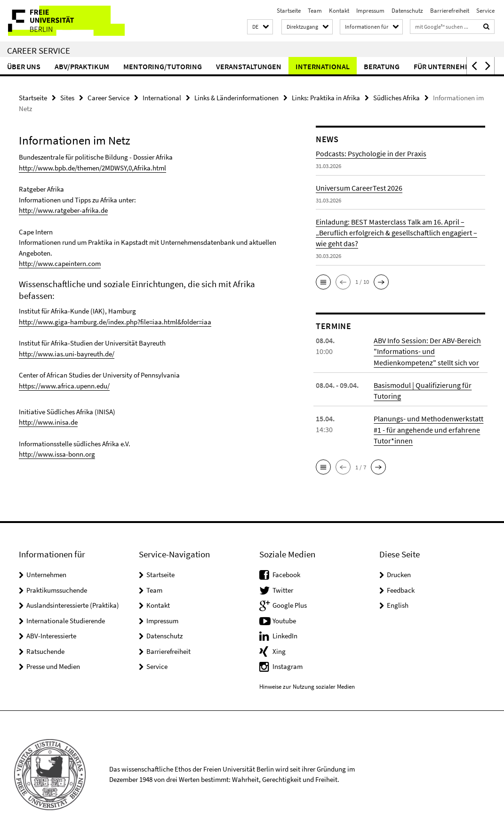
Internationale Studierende (66, 619)
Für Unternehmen (447, 66)
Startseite (289, 11)
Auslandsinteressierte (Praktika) (73, 604)
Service (485, 11)
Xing (279, 650)
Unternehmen (46, 574)
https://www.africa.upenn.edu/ (64, 384)
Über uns (24, 66)
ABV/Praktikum (82, 66)
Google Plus (290, 604)
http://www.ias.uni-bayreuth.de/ (67, 353)
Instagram (288, 665)
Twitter (283, 589)
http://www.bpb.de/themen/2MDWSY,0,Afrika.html (92, 168)
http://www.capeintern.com (60, 263)
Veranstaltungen (249, 66)
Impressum (370, 11)
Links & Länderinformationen (236, 98)
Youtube (284, 619)
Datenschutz (407, 11)
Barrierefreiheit (450, 11)
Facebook (286, 574)
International (323, 66)
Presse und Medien (53, 665)
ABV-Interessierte (51, 635)
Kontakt (339, 11)
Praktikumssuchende (57, 589)
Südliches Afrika (396, 98)
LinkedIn (285, 635)
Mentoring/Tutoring (163, 66)
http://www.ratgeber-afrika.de (63, 210)
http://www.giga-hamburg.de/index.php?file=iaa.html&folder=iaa (115, 321)
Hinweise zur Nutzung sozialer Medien (307, 685)
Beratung (382, 66)
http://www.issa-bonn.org (57, 452)
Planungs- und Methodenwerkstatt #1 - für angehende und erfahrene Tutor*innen (428, 429)
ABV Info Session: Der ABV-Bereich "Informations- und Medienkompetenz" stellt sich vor (427, 351)
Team (315, 11)
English (398, 604)
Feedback (401, 589)
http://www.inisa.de (48, 421)
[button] (260, 27)
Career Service (39, 50)
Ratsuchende (45, 650)
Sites (67, 98)
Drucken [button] (399, 574)
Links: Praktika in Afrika (326, 98)
